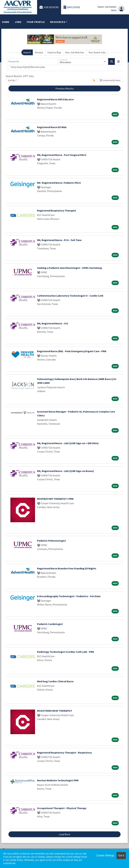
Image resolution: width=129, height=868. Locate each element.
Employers (72, 7)
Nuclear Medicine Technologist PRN (58, 780)
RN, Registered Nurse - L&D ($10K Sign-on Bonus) (66, 471)
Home (6, 22)
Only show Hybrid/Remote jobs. (28, 67)
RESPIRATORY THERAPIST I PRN (55, 499)
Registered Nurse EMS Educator (55, 99)
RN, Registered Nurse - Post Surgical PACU (62, 155)
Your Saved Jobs (97, 52)
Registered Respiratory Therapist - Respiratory (64, 753)
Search (27, 52)
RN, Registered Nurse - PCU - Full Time (59, 240)
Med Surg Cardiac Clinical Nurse (55, 681)
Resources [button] (58, 22)
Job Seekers (49, 7)
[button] (118, 61)
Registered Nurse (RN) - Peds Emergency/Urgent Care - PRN (72, 351)
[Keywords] (32, 61)
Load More (64, 834)
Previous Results (65, 88)
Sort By (12, 80)
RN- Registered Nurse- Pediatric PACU (59, 183)
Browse (39, 52)
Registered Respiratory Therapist (57, 210)
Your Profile (36, 22)
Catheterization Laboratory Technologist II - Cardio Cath (70, 296)
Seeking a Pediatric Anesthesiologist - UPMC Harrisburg (69, 268)
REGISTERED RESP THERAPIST (55, 711)
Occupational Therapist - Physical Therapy (62, 808)
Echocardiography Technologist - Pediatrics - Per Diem (69, 596)
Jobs (18, 22)
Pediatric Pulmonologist (51, 541)
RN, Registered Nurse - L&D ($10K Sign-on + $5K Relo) (68, 443)
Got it (121, 855)
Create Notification (110, 80)
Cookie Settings (105, 855)
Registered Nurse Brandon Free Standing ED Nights (67, 568)
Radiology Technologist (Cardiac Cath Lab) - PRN (66, 652)
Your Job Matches (75, 52)
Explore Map (54, 52)
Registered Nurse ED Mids (52, 127)
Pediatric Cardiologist (50, 624)
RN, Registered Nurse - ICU (53, 323)
